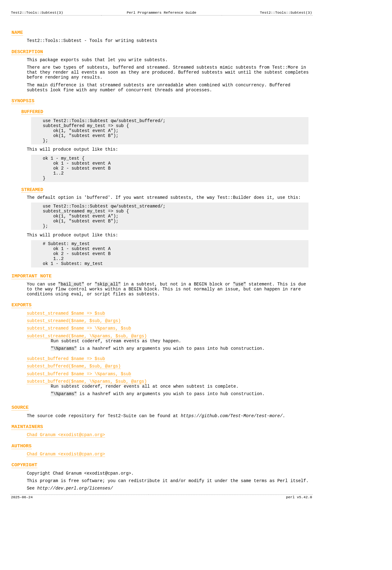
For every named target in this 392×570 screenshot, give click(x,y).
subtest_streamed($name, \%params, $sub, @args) (87, 378)
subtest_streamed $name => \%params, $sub (79, 370)
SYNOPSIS (23, 111)
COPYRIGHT (24, 521)
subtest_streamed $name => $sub (66, 353)
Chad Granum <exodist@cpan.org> (66, 488)
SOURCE (20, 458)
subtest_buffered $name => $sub (66, 404)
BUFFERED (32, 123)
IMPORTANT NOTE (32, 311)
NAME (17, 34)
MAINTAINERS (27, 479)
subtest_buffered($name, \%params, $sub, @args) (87, 429)
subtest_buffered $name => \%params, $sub (79, 421)
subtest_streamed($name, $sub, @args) (74, 361)
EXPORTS (22, 344)
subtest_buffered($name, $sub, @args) (74, 412)
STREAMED (32, 212)
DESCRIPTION (27, 55)
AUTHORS (22, 501)
